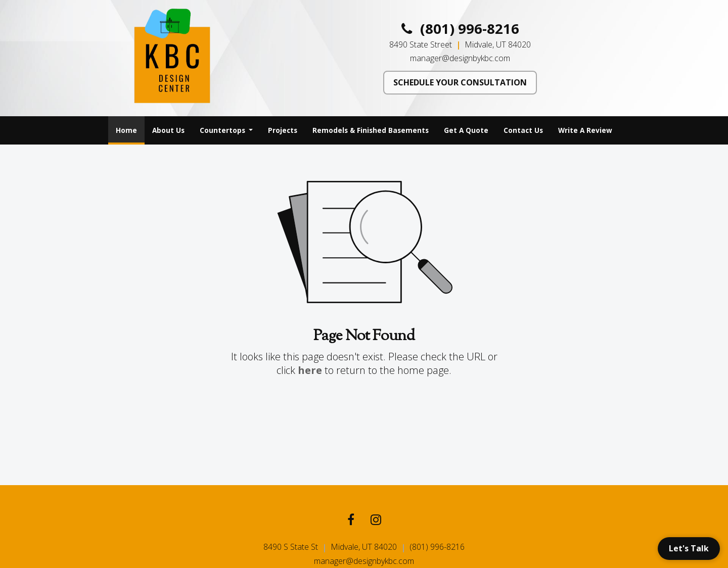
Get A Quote (466, 130)
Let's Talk (689, 548)
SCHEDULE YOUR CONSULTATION (460, 82)
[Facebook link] (351, 521)
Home (130, 127)
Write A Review (585, 130)
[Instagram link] (376, 521)
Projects (283, 130)
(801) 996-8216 (460, 29)
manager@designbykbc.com (460, 58)
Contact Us (523, 130)
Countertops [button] (223, 130)
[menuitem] (126, 130)
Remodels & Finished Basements (371, 130)
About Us (168, 130)
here (310, 370)
